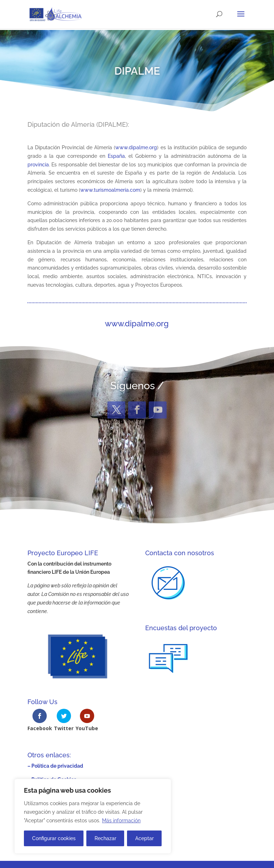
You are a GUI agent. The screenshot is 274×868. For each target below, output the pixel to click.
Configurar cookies (54, 838)
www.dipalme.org (136, 147)
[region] (93, 816)
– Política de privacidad (55, 766)
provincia (38, 165)
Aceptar (144, 838)
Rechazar (105, 838)
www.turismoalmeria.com (110, 190)
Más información (121, 821)
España (116, 156)
